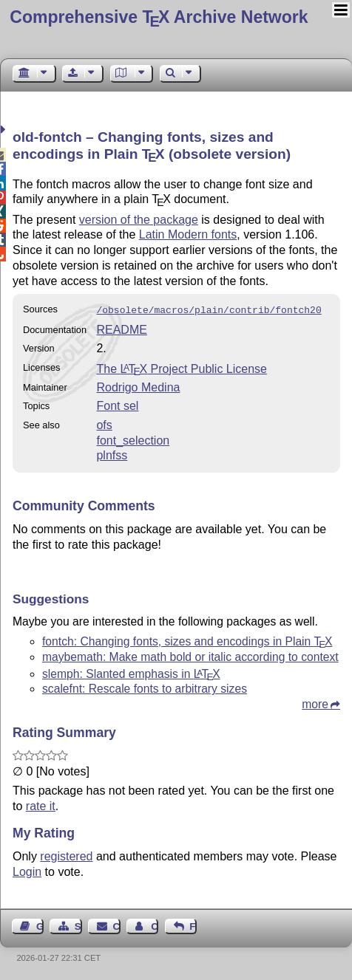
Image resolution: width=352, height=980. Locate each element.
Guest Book (40, 925)
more (315, 703)
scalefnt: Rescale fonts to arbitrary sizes (145, 687)
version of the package (139, 220)
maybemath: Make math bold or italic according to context (190, 655)
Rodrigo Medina (138, 386)
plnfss (112, 454)
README (121, 328)
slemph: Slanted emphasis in (131, 672)
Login (27, 870)
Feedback (193, 925)
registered (66, 855)
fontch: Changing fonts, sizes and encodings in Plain (187, 640)
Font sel (117, 404)
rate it (41, 805)
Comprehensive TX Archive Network (159, 17)
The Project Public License (182, 367)
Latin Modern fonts (188, 234)
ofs (104, 424)
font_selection (133, 439)
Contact (117, 925)
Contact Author (155, 925)
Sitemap (78, 925)
